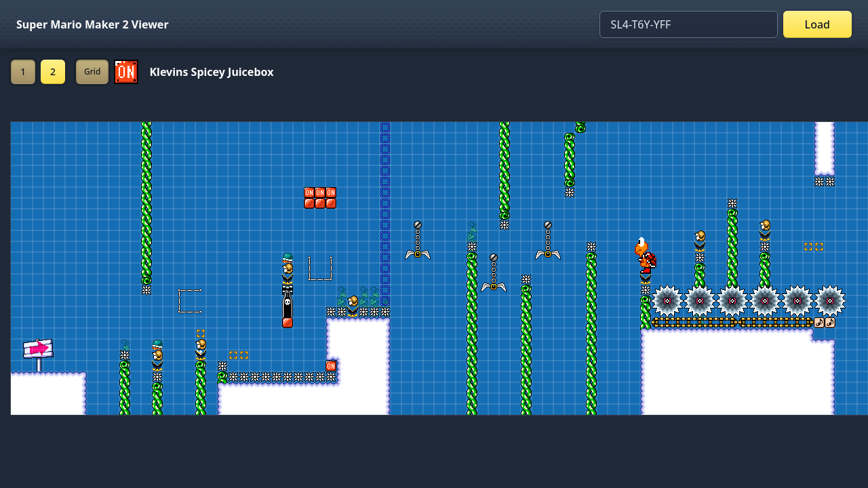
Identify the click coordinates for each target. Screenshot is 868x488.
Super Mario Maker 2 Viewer (93, 24)
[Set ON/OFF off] (126, 72)
